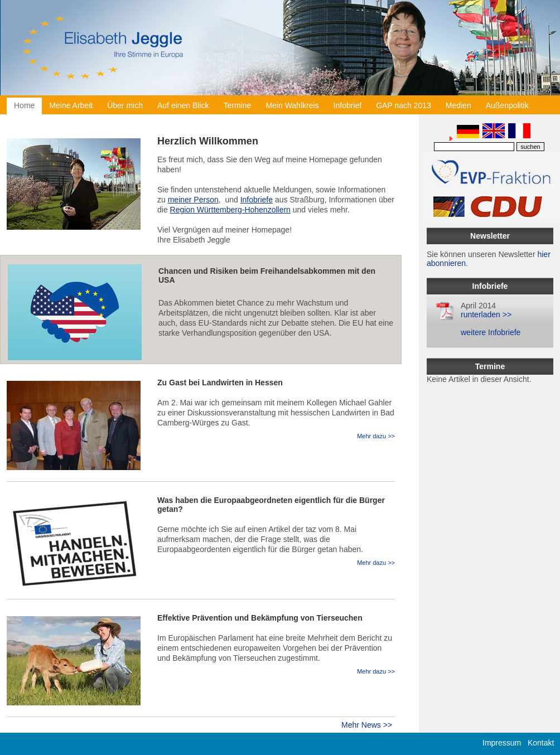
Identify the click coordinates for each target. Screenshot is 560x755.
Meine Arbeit (71, 105)
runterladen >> (486, 314)
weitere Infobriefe (491, 332)
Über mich (125, 105)
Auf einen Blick (183, 105)
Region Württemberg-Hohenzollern (230, 210)
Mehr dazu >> (376, 436)
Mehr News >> (367, 725)
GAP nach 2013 (404, 105)
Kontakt (541, 743)
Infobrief (348, 105)
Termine (238, 105)
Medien (458, 105)
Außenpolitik (507, 105)
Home (24, 105)
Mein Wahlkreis (292, 105)
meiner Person (193, 200)
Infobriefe (257, 200)
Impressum (502, 743)
